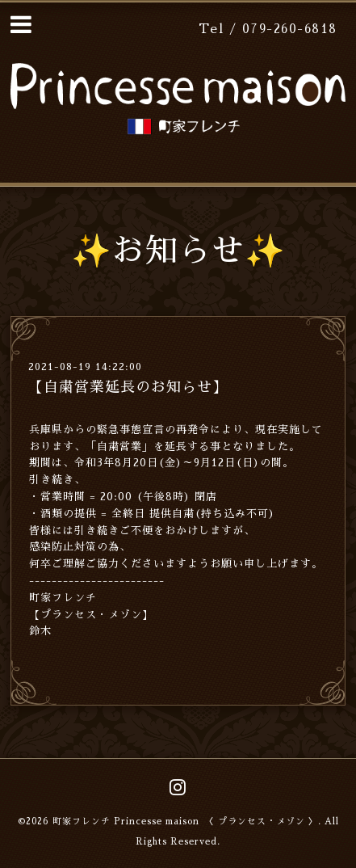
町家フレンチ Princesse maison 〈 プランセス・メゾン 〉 (185, 822)
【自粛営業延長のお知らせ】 (128, 387)
